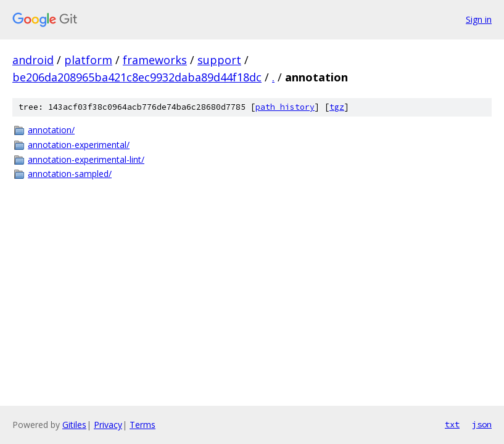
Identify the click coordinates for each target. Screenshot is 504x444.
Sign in (479, 19)
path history (285, 107)
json (482, 424)
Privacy (108, 425)
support (219, 60)
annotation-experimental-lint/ (86, 159)
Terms (143, 425)
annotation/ (51, 130)
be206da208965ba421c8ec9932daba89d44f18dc (137, 77)
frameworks (155, 60)
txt (452, 424)
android (33, 60)
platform (88, 60)
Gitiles (74, 425)
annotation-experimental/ (79, 145)
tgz (337, 107)
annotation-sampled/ (70, 174)
